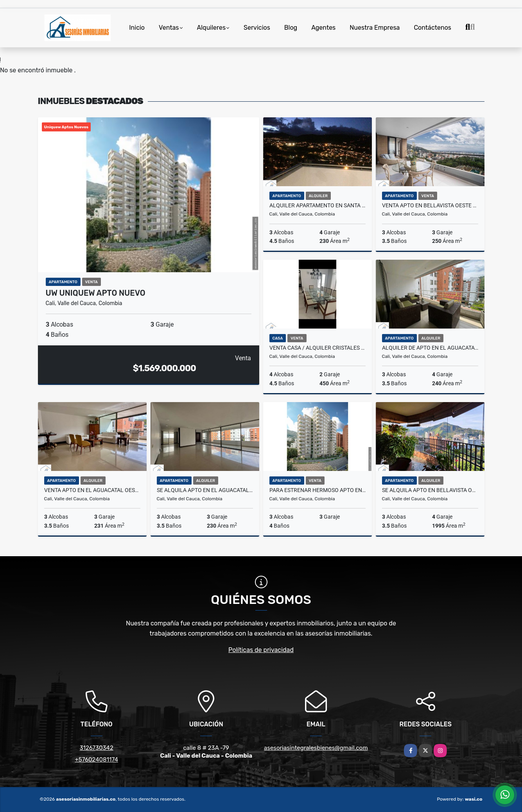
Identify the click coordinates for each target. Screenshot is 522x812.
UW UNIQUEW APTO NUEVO (96, 293)
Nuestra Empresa (375, 28)
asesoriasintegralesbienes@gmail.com (316, 748)
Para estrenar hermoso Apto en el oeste (318, 490)
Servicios (257, 28)
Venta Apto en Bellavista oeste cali (430, 205)
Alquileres (212, 28)
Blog (291, 28)
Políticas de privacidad (261, 650)
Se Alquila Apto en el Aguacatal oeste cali (205, 490)
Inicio (137, 28)
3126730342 (97, 748)
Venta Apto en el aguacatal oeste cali (92, 490)
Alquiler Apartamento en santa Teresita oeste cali (318, 205)
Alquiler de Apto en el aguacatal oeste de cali (430, 348)
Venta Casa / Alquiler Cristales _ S (318, 348)
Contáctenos (432, 28)
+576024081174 (97, 760)
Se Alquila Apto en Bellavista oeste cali (430, 490)
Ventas (169, 28)
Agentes (323, 28)
